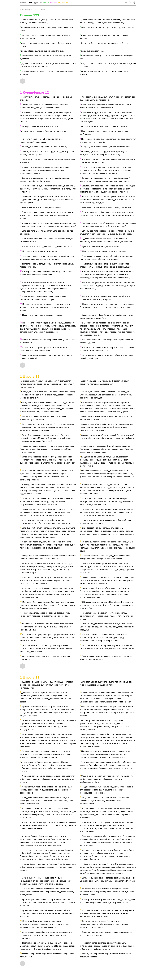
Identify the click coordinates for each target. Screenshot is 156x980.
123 (48, 3)
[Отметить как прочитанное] (23, 81)
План (30, 3)
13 (67, 3)
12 (56, 3)
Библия (23, 3)
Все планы (41, 10)
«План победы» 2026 (28, 10)
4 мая (38, 2)
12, (65, 3)
